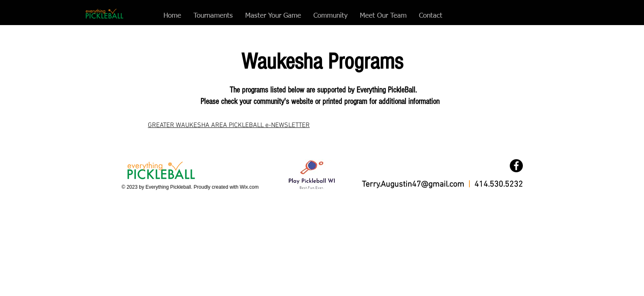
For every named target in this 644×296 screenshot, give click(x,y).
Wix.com (249, 187)
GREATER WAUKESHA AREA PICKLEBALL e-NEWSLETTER (229, 125)
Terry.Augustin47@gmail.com (413, 185)
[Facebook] (516, 166)
